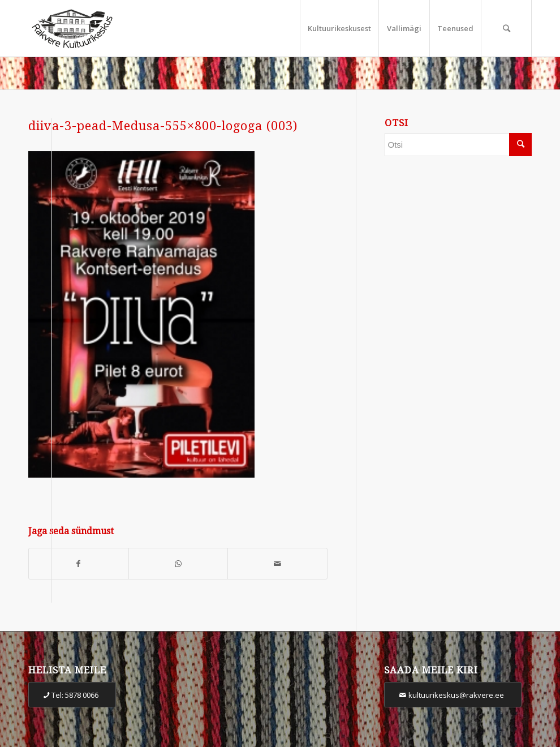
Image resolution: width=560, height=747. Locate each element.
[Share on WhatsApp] (178, 564)
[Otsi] (506, 28)
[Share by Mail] (277, 564)
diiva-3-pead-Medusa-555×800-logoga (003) (163, 126)
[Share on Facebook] (79, 564)
